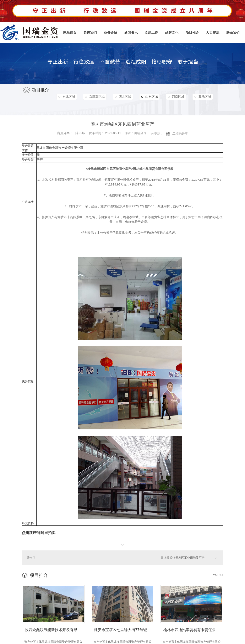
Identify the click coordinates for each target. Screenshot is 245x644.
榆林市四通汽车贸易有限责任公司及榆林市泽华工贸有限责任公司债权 (193, 629)
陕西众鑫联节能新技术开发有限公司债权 (55, 629)
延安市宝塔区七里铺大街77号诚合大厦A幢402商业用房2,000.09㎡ (124, 629)
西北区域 (127, 97)
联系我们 (233, 33)
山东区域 (152, 97)
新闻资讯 (131, 33)
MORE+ (218, 574)
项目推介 (192, 33)
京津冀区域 (98, 97)
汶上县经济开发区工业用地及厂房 (183, 557)
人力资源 (213, 33)
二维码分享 (180, 133)
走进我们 (90, 33)
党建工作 (151, 33)
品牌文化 (172, 33)
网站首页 (70, 33)
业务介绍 (110, 33)
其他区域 (69, 106)
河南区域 (182, 97)
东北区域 (69, 97)
